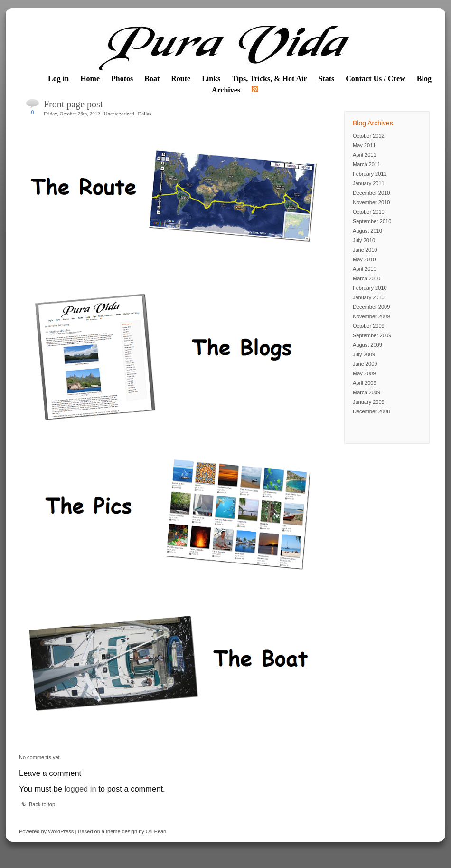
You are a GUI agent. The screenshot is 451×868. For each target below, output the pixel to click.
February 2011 (370, 174)
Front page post (73, 104)
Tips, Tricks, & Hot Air (269, 79)
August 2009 (367, 345)
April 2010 (365, 269)
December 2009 (371, 307)
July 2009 (364, 354)
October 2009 (369, 326)
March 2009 (366, 392)
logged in (80, 789)
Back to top (38, 804)
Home (90, 79)
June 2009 (365, 364)
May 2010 (364, 259)
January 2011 (369, 183)
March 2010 (366, 278)
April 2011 (365, 155)
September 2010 (372, 221)
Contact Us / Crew (375, 79)
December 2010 (371, 193)
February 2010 (370, 288)
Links (211, 79)
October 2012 (369, 136)
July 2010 (364, 240)
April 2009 (365, 383)
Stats (327, 79)
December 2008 (371, 411)
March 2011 (366, 164)
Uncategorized (119, 114)
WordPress (61, 831)
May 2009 (364, 373)
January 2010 (369, 297)
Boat (152, 79)
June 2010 (365, 250)
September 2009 (372, 335)
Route (181, 79)
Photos (122, 79)
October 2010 (369, 212)
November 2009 (371, 316)
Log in (58, 79)
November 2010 (371, 202)
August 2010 (367, 231)
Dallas (144, 114)
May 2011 (364, 145)
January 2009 (369, 402)
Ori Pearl (156, 831)
